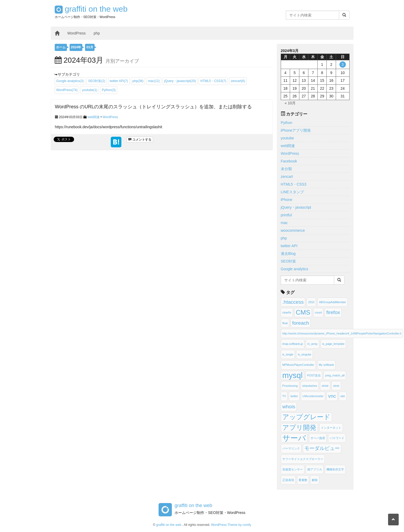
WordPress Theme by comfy (231, 525)
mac (284, 223)
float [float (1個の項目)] (285, 323)
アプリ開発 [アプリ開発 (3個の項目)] (299, 428)
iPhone (287, 200)
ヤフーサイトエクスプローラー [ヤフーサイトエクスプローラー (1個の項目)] (303, 459)
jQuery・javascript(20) (180, 81)
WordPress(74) (67, 90)
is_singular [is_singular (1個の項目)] (305, 354)
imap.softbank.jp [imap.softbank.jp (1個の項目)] (293, 344)
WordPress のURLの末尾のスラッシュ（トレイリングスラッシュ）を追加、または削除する (154, 107)
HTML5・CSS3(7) (213, 81)
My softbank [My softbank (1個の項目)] (326, 365)
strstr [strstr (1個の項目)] (336, 386)
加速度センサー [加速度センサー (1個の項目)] (293, 469)
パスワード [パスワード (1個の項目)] (337, 438)
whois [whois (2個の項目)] (289, 407)
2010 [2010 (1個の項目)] (311, 302)
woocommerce (293, 230)
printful (286, 215)
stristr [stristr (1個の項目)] (325, 386)
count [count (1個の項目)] (318, 312)
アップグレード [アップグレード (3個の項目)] (306, 417)
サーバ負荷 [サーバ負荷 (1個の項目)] (318, 438)
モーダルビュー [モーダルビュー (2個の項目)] (322, 448)
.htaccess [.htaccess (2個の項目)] (293, 302)
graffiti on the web (91, 9)
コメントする (140, 140)
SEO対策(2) (97, 81)
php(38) (138, 81)
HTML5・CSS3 (294, 184)
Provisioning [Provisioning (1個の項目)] (290, 386)
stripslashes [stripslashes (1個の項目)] (310, 386)
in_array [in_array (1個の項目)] (312, 344)
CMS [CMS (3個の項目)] (303, 312)
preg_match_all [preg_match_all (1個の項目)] (335, 375)
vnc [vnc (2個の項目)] (332, 396)
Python (287, 123)
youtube (287, 138)
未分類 (286, 169)
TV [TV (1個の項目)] (284, 396)
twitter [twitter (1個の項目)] (294, 396)
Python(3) (109, 90)
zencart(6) (238, 81)
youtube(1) (90, 90)
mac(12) (154, 81)
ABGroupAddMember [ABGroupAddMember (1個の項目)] (333, 302)
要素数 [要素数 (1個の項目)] (303, 480)
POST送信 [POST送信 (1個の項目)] (314, 375)
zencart (287, 177)
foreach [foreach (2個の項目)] (301, 323)
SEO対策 (288, 261)
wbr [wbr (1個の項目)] (343, 396)
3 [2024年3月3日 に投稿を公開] (343, 65)
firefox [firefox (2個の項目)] (333, 312)
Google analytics (295, 269)
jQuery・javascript (296, 207)
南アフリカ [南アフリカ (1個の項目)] (315, 469)
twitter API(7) (119, 81)
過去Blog (288, 254)
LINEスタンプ (292, 192)
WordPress (77, 33)
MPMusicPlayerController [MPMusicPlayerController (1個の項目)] (298, 365)
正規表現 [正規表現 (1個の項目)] (288, 480)
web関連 (93, 117)
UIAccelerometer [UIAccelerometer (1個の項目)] (313, 396)
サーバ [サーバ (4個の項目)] (294, 438)
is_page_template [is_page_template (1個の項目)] (333, 344)
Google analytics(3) (70, 81)
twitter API (289, 246)
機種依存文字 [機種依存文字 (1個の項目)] (335, 469)
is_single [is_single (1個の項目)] (288, 354)
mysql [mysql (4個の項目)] (293, 375)
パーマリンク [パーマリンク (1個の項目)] (291, 448)
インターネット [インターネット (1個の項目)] (331, 428)
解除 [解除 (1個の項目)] (315, 480)
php (97, 33)
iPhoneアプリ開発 (296, 130)
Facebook (289, 161)
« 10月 (290, 103)
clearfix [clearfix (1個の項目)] (287, 312)
